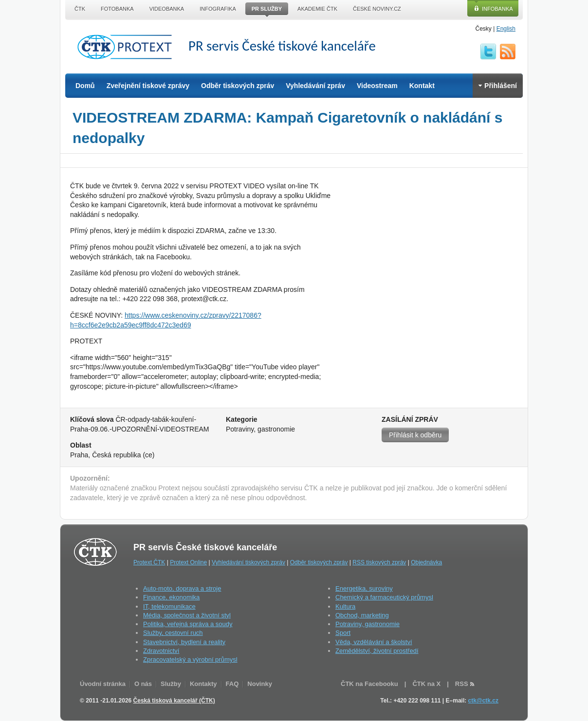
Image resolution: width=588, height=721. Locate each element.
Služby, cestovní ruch (173, 633)
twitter (488, 52)
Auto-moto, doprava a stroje (182, 588)
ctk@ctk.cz (483, 701)
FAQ (232, 684)
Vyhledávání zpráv (315, 86)
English (506, 29)
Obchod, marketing (362, 615)
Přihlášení (498, 86)
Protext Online (188, 562)
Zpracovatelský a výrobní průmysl (190, 659)
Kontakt (422, 86)
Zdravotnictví (161, 651)
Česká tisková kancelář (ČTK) (174, 701)
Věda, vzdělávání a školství (374, 642)
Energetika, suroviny (364, 588)
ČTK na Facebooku (369, 684)
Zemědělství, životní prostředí (377, 651)
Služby (171, 684)
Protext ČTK (149, 562)
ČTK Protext (128, 47)
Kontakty (203, 684)
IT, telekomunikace (169, 606)
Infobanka (497, 9)
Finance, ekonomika (171, 597)
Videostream (377, 86)
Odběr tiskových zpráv (238, 86)
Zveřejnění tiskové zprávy (148, 86)
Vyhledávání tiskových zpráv (248, 562)
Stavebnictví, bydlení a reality (184, 642)
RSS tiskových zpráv (379, 562)
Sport (343, 633)
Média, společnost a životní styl (187, 615)
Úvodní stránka (103, 684)
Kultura (345, 606)
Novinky (260, 684)
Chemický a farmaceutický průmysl (384, 597)
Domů (85, 86)
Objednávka (426, 562)
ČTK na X (426, 684)
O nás (143, 684)
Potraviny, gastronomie (367, 624)
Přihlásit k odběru (415, 435)
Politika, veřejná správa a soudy (188, 624)
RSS (508, 52)
